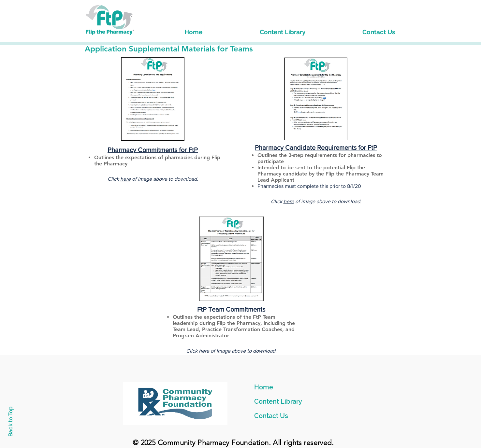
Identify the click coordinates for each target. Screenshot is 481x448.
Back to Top (10, 421)
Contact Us (271, 416)
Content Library (278, 401)
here (125, 179)
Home (264, 387)
